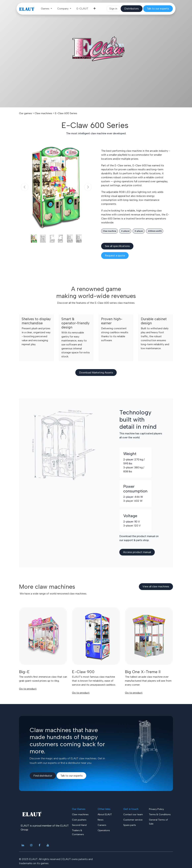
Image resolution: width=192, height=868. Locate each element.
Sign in (113, 9)
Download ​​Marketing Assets (96, 373)
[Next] (88, 187)
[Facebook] (40, 845)
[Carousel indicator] (34, 239)
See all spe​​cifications (117, 246)
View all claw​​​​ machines (156, 586)
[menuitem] (46, 9)
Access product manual (137, 552)
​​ (132, 9)
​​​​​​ (158, 9)
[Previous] (25, 187)
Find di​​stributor (43, 776)
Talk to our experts (72, 776)
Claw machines (43, 113)
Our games (25, 113)
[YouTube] (48, 845)
